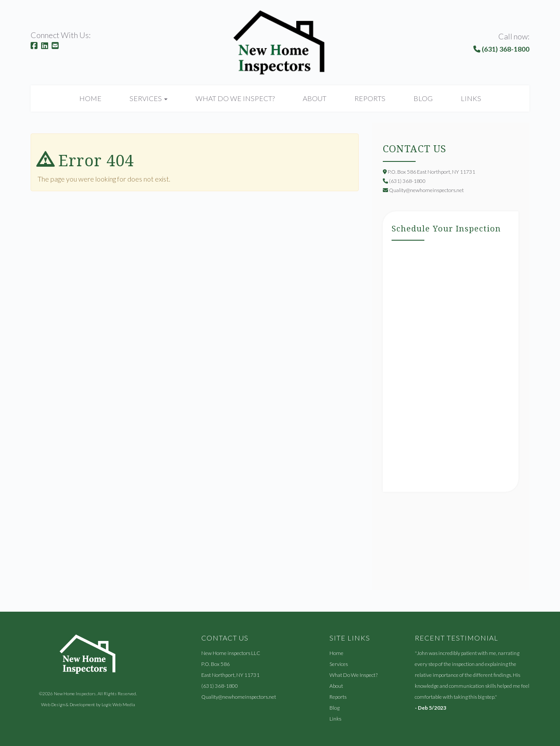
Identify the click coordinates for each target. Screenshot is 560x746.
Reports (370, 98)
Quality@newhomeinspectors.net (239, 697)
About (315, 98)
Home (90, 98)
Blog (423, 98)
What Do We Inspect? (235, 98)
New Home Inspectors (75, 693)
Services (339, 664)
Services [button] (149, 98)
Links (471, 98)
